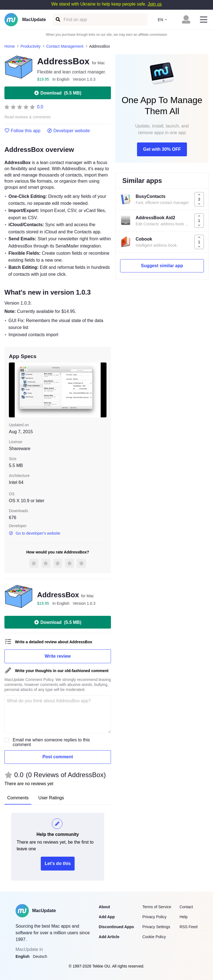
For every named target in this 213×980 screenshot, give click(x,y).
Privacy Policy (154, 917)
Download (58, 93)
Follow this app (22, 131)
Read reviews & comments (28, 117)
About (104, 907)
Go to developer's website (35, 533)
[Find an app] (58, 20)
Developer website (69, 131)
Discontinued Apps (116, 927)
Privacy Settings (156, 927)
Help (183, 917)
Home (10, 46)
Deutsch (40, 956)
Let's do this (58, 863)
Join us (155, 4)
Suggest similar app (162, 266)
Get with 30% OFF (162, 149)
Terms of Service (157, 907)
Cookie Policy (154, 937)
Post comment (58, 757)
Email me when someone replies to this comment (51, 742)
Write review (58, 656)
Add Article (109, 937)
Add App (107, 917)
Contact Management (65, 46)
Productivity (31, 46)
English (23, 956)
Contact (186, 907)
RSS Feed (188, 927)
